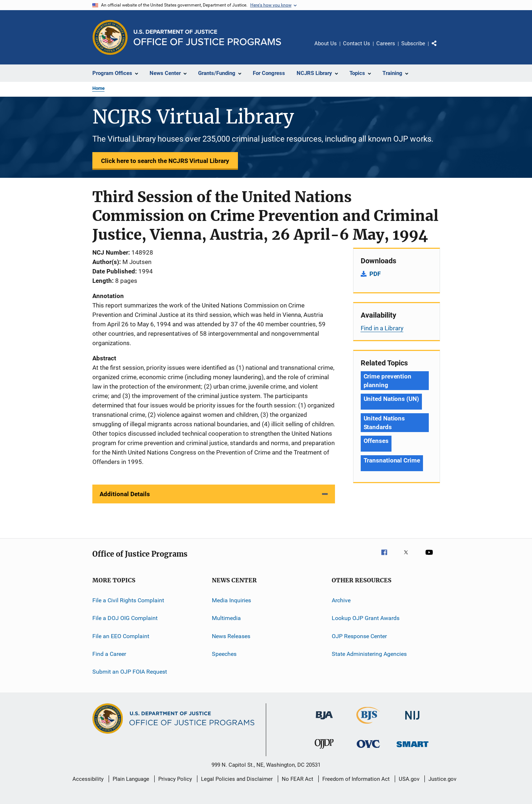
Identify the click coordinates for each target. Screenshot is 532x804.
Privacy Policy (175, 779)
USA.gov (409, 779)
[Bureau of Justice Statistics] (368, 725)
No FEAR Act (298, 779)
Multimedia (226, 618)
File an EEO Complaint (121, 636)
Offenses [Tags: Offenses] (376, 441)
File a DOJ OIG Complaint (125, 618)
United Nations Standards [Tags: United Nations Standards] (384, 423)
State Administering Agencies (369, 654)
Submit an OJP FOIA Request (130, 672)
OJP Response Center (359, 636)
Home (99, 88)
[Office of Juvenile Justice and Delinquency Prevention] (324, 750)
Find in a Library (382, 328)
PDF (375, 274)
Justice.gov (442, 779)
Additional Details (125, 494)
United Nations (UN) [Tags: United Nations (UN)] (391, 399)
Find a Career (109, 654)
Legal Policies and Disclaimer (237, 779)
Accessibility (88, 779)
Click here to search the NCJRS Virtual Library (165, 161)
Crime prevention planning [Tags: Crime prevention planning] (388, 381)
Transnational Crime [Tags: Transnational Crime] (392, 460)
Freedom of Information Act (356, 779)
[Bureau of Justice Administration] (324, 721)
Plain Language (131, 779)
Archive (341, 600)
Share (440, 49)
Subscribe (413, 43)
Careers (386, 43)
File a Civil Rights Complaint (128, 600)
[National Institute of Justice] (412, 721)
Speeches (224, 654)
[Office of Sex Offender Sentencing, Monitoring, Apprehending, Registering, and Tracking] (412, 748)
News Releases (231, 636)
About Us (326, 43)
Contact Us (357, 43)
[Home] (207, 37)
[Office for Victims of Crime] (368, 749)
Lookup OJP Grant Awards (366, 618)
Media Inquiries (231, 600)
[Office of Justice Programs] (110, 37)
